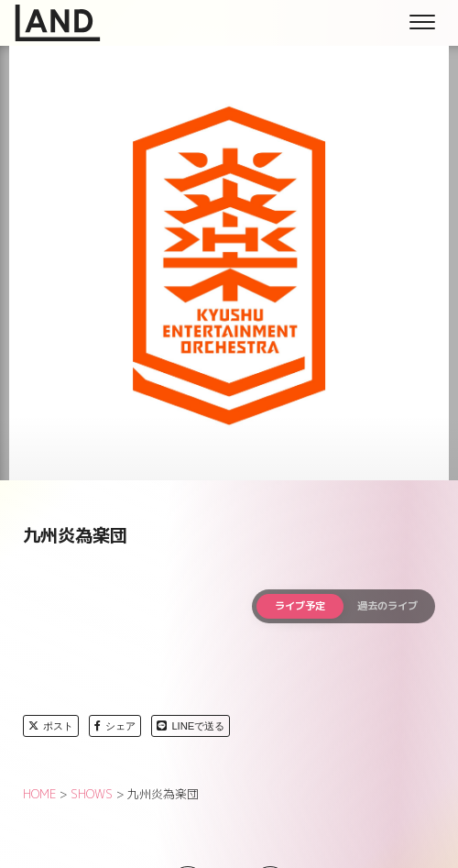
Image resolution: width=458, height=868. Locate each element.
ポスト (51, 726)
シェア (115, 726)
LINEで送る (191, 726)
